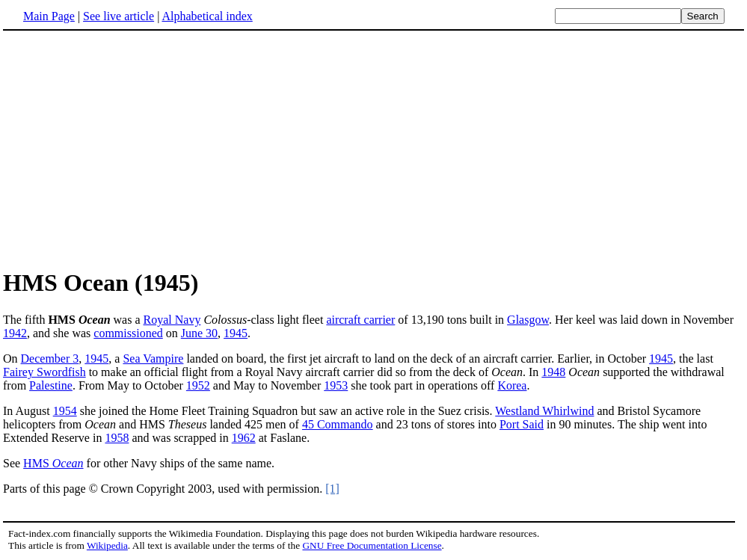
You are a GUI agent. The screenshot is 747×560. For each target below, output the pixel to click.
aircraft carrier (360, 320)
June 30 (199, 333)
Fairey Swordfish (44, 372)
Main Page (49, 16)
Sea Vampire (153, 359)
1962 (244, 438)
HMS (53, 463)
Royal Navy (172, 320)
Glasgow (528, 320)
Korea (512, 385)
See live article (119, 16)
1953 (336, 385)
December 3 (50, 359)
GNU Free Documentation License (372, 545)
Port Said (522, 424)
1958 (117, 438)
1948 (553, 372)
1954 (65, 411)
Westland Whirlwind (544, 411)
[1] (332, 489)
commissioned (128, 333)
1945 (236, 333)
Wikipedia (107, 545)
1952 (198, 385)
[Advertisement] (129, 149)
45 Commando (338, 424)
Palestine (51, 385)
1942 (15, 333)
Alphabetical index (207, 16)
